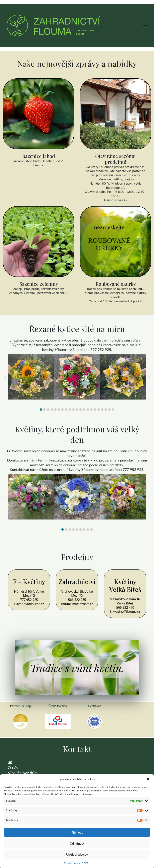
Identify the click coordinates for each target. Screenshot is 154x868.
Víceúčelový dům (23, 773)
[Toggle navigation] (145, 25)
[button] (148, 779)
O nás (13, 767)
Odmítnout (77, 843)
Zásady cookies (72, 863)
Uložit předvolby (77, 854)
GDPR (85, 863)
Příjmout (77, 832)
